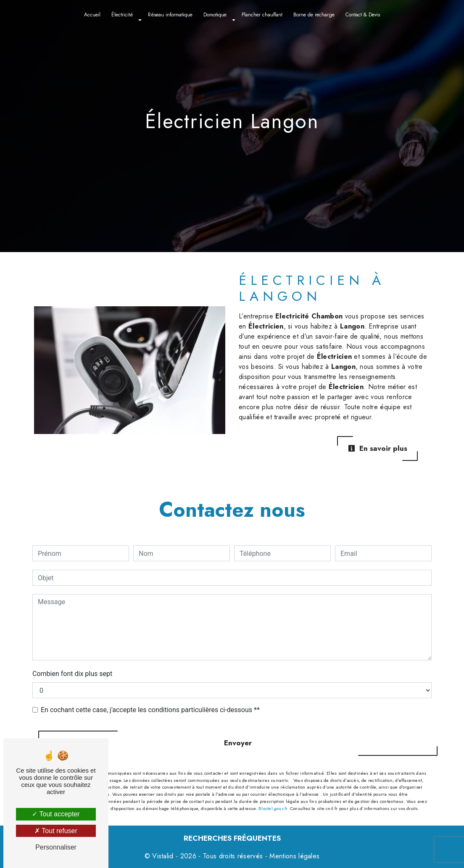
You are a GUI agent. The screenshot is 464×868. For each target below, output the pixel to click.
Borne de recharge (314, 15)
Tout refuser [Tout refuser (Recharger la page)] (56, 831)
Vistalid (163, 856)
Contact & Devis (363, 15)
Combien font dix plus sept (72, 674)
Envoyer (238, 743)
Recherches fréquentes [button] (232, 838)
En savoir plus (378, 448)
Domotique (215, 15)
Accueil (92, 15)
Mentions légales (293, 856)
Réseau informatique (170, 15)
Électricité (122, 15)
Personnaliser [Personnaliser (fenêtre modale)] (56, 847)
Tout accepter (56, 814)
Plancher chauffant (262, 15)
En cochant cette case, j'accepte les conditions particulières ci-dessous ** (150, 710)
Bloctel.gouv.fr (273, 808)
